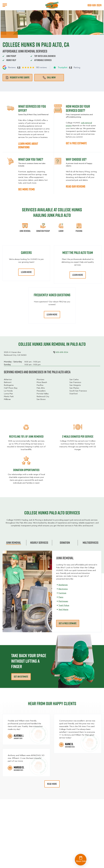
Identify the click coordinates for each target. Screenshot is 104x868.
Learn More (26, 272)
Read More (52, 784)
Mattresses (63, 601)
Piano (61, 597)
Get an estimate (21, 677)
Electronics (63, 589)
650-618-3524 (94, 5)
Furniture (62, 593)
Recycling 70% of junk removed (26, 436)
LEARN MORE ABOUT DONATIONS (28, 145)
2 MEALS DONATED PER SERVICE (78, 436)
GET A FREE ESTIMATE (76, 143)
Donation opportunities (26, 470)
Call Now (49, 77)
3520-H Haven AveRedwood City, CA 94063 (15, 354)
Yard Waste (63, 609)
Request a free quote (17, 77)
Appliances (63, 585)
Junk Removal (13, 543)
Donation (65, 543)
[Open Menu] (5, 5)
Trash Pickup (64, 605)
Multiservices (91, 543)
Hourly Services (39, 543)
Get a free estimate (68, 623)
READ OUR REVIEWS (76, 186)
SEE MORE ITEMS (26, 189)
